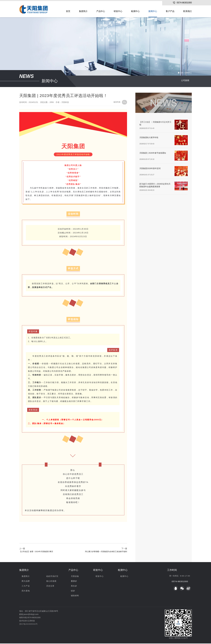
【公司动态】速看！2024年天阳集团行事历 (37, 552)
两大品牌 (26, 582)
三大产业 (26, 586)
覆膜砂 (74, 582)
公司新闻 (184, 81)
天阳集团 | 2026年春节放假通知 (153, 153)
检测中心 (135, 11)
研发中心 (118, 11)
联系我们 (187, 11)
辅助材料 (75, 596)
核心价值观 (51, 582)
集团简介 (83, 11)
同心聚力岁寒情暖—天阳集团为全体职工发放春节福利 (104, 552)
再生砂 (74, 586)
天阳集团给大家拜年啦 (149, 137)
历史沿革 (50, 586)
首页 (68, 11)
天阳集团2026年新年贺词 (150, 168)
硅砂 (73, 591)
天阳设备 (75, 577)
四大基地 (26, 591)
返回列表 (120, 102)
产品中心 (101, 11)
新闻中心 (153, 11)
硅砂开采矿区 (52, 577)
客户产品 (170, 11)
